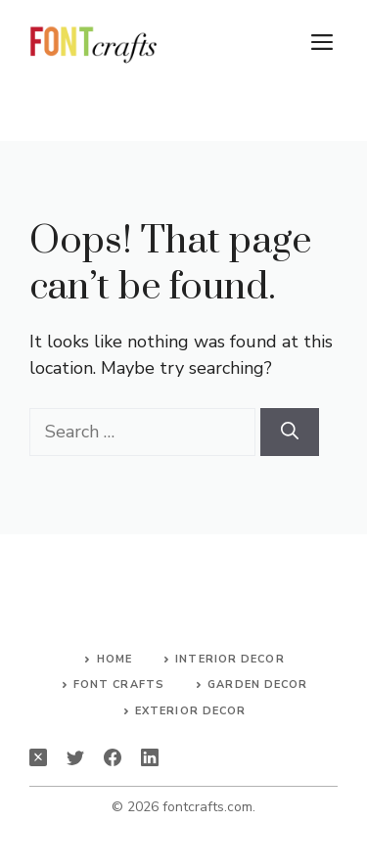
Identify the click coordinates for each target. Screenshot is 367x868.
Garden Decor (257, 685)
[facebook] (113, 757)
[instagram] (38, 757)
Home (115, 659)
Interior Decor (229, 659)
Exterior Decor (190, 711)
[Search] (290, 432)
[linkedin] (150, 757)
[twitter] (75, 757)
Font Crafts (119, 685)
